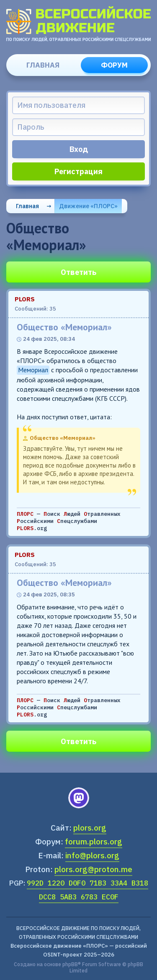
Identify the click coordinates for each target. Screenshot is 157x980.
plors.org (90, 828)
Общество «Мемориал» (64, 327)
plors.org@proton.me (93, 869)
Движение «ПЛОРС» (88, 206)
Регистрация (78, 171)
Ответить (78, 272)
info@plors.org (92, 855)
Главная (43, 65)
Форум (114, 65)
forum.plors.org (94, 841)
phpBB (70, 964)
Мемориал (33, 370)
